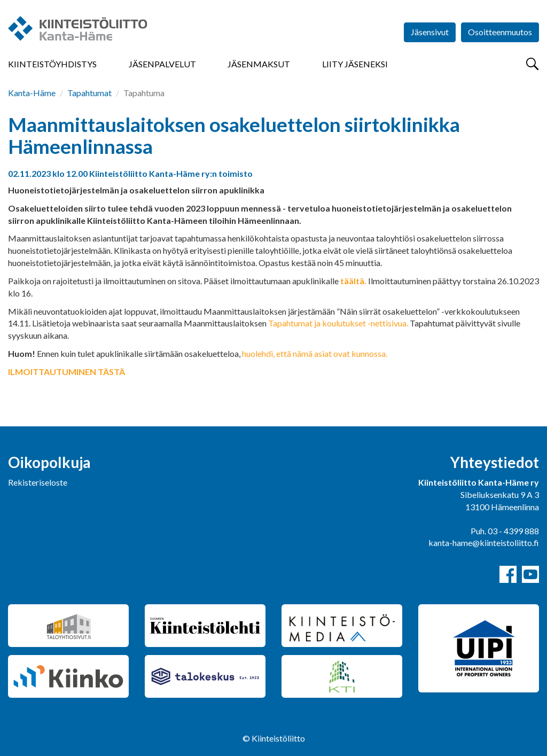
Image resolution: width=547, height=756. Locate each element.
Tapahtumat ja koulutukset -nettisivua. (338, 323)
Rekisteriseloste (38, 482)
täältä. (353, 281)
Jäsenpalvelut (162, 64)
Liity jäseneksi (355, 64)
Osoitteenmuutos (500, 32)
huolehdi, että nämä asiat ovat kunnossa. (315, 353)
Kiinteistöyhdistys (52, 64)
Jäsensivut (430, 32)
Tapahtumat (89, 93)
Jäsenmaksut (259, 64)
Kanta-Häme (32, 93)
